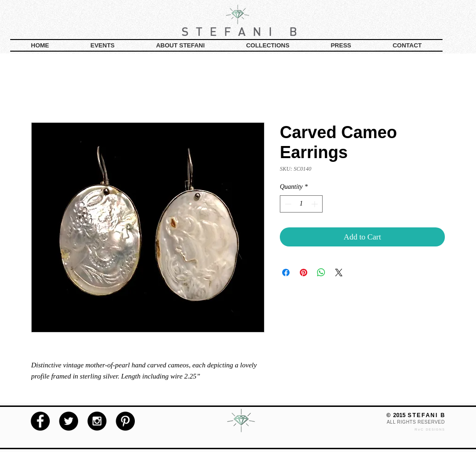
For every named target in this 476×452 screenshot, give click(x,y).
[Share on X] (339, 273)
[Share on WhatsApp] (321, 273)
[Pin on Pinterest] (304, 273)
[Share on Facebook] (286, 273)
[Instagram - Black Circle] (97, 421)
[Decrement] (287, 204)
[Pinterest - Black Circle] (125, 421)
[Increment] (315, 204)
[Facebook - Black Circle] (40, 421)
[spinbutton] (301, 204)
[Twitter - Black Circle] (69, 421)
